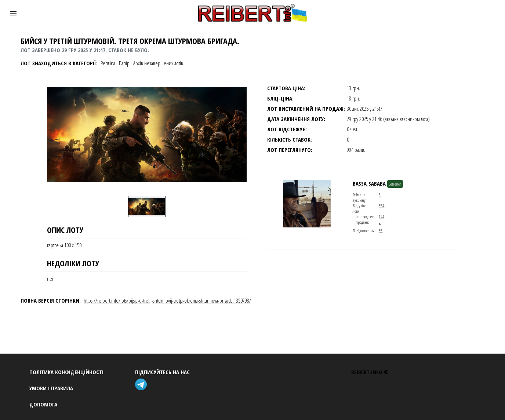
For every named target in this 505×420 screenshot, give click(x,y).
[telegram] (142, 385)
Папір (124, 63)
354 (382, 206)
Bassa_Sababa (369, 183)
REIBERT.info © (370, 372)
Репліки (108, 63)
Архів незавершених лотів (158, 63)
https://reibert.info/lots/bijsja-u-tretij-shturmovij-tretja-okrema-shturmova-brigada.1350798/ (167, 300)
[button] (13, 13)
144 (382, 217)
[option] (147, 207)
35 (381, 231)
